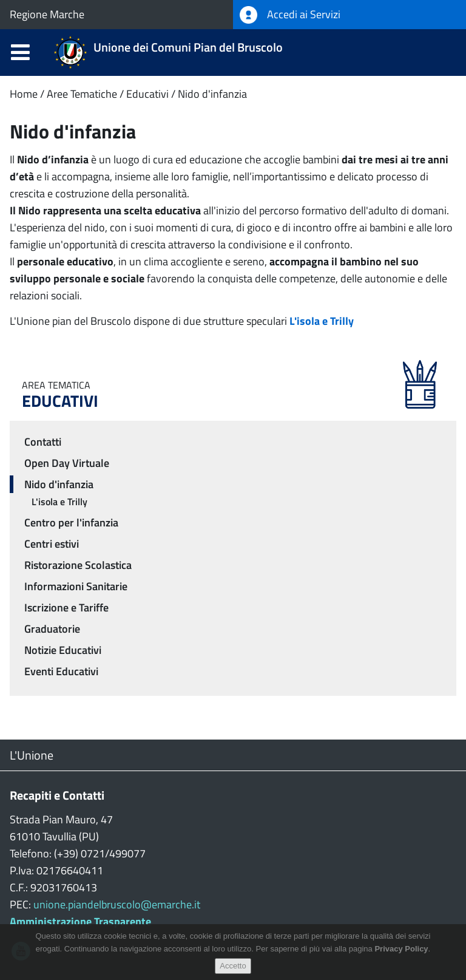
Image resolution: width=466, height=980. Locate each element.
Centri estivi (52, 544)
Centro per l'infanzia (71, 522)
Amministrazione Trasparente (80, 921)
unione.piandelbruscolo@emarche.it (117, 904)
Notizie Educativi (63, 650)
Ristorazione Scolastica (78, 565)
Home (24, 94)
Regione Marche (47, 14)
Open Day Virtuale (67, 463)
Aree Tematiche (82, 94)
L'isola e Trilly (59, 502)
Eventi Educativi (61, 671)
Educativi (147, 94)
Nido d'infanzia (212, 94)
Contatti (43, 442)
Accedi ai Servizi (290, 15)
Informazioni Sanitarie (76, 586)
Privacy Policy (401, 949)
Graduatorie (52, 629)
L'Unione (32, 755)
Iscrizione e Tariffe (66, 607)
